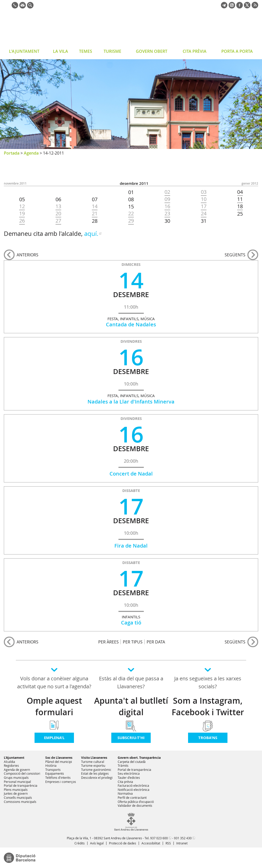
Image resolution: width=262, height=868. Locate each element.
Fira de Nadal (131, 546)
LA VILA (61, 51)
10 (204, 199)
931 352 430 (183, 838)
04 (240, 192)
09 (167, 199)
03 (204, 192)
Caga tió (131, 623)
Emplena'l (54, 738)
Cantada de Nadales (131, 324)
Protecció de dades (123, 843)
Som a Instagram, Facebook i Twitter (208, 706)
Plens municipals (16, 790)
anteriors (28, 255)
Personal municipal (17, 782)
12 (22, 206)
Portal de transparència (21, 785)
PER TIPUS (133, 642)
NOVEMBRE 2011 (15, 183)
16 (167, 206)
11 (240, 199)
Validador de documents (135, 805)
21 (95, 214)
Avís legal (97, 843)
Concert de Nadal (131, 474)
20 (58, 214)
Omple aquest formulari (54, 706)
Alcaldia (9, 762)
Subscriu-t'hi (131, 738)
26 (22, 221)
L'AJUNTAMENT (24, 51)
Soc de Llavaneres (59, 758)
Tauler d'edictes (129, 778)
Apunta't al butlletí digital (131, 706)
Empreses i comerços (61, 782)
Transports (53, 770)
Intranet (182, 843)
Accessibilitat (151, 843)
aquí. (91, 234)
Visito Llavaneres (94, 758)
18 (240, 206)
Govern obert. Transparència (139, 758)
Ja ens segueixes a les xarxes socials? (208, 682)
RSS (168, 843)
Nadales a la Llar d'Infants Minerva (131, 402)
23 (167, 214)
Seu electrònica (129, 773)
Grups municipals (16, 778)
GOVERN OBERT (152, 51)
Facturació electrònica (133, 785)
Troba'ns (208, 738)
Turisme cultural (93, 762)
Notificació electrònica (134, 790)
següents (235, 255)
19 (22, 214)
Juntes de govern (16, 793)
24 (204, 214)
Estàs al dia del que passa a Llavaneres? (131, 682)
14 (95, 206)
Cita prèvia (125, 782)
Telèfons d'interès (58, 778)
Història (51, 765)
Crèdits (80, 843)
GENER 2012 (250, 183)
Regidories (11, 765)
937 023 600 (159, 838)
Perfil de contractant (132, 798)
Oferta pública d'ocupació (136, 802)
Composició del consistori (22, 773)
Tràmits (123, 765)
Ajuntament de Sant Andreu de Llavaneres (45, 29)
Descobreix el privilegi (97, 778)
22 (131, 214)
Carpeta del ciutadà (132, 762)
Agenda (31, 153)
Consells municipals (18, 798)
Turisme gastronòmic (96, 770)
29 (131, 221)
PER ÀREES (108, 642)
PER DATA (156, 642)
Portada (12, 153)
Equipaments (55, 773)
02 (167, 192)
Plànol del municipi (59, 762)
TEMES (86, 51)
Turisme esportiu (93, 765)
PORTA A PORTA (237, 51)
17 (204, 206)
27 (58, 221)
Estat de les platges (95, 773)
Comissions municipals (20, 802)
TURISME (112, 51)
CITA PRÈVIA (195, 51)
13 (58, 206)
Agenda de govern (17, 770)
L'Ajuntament (14, 758)
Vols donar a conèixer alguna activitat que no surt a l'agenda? (54, 682)
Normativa (125, 793)
